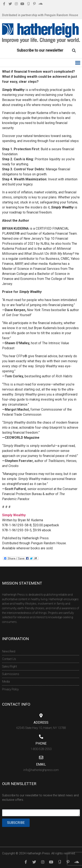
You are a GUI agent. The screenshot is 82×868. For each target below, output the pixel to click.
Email (41, 764)
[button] (78, 63)
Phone (41, 743)
